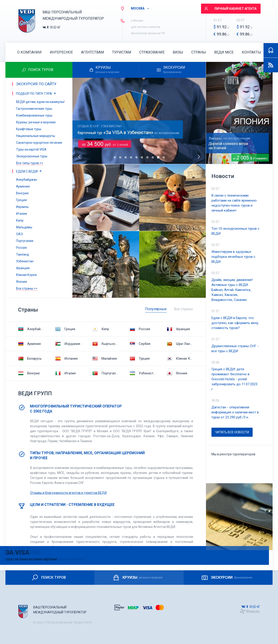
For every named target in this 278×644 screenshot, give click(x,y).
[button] (115, 157)
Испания (66, 359)
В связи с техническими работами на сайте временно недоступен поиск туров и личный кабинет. (234, 203)
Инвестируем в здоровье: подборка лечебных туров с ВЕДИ (233, 257)
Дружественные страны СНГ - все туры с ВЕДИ (235, 349)
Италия (65, 373)
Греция (65, 329)
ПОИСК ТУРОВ (49, 578)
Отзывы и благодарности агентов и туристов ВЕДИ (68, 493)
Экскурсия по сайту (36, 84)
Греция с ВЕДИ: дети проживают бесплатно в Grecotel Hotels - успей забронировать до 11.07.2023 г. (234, 379)
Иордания (68, 344)
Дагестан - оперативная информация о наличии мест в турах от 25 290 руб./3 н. (235, 412)
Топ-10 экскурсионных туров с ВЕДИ (235, 231)
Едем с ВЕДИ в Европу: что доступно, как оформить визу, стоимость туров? (235, 323)
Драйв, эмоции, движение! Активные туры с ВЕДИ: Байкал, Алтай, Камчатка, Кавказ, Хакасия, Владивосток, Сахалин (232, 290)
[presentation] (80, 157)
